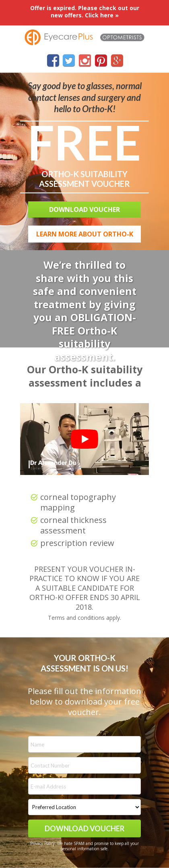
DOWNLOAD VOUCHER (84, 828)
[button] (84, 209)
